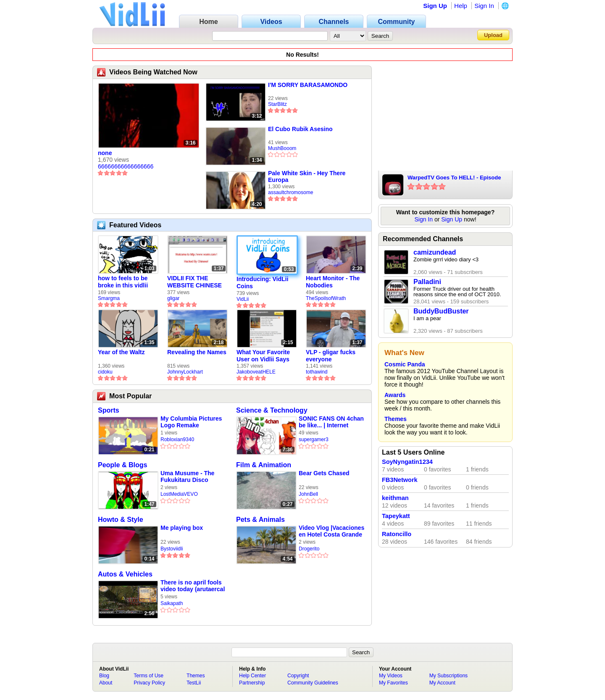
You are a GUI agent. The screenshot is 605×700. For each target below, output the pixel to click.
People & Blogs (122, 465)
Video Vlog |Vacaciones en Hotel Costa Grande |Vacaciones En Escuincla (331, 531)
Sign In (484, 6)
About (106, 683)
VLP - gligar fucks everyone (331, 356)
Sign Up (435, 6)
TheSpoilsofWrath (326, 298)
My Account (442, 683)
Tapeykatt (396, 516)
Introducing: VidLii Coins (262, 283)
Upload (493, 35)
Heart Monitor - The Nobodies (333, 282)
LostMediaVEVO (179, 494)
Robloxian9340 (177, 439)
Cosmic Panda (405, 364)
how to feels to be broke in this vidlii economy (123, 282)
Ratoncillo (397, 534)
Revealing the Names (197, 352)
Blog (104, 676)
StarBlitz (278, 104)
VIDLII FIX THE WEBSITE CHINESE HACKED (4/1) (195, 282)
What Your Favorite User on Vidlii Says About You (263, 356)
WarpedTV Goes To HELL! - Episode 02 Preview (454, 178)
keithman (395, 498)
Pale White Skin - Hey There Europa (307, 176)
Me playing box (182, 528)
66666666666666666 (126, 166)
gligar (173, 298)
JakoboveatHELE (256, 372)
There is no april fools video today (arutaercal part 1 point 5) (193, 586)
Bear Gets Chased (324, 473)
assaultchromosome (291, 192)
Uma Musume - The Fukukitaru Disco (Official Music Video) (190, 477)
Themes (396, 419)
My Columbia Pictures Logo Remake (191, 422)
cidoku (105, 372)
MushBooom (282, 148)
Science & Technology (272, 410)
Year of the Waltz (121, 352)
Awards (395, 395)
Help (461, 6)
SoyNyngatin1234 (407, 462)
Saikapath (172, 603)
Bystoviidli (172, 549)
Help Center (253, 676)
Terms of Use (149, 676)
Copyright (298, 676)
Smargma (109, 298)
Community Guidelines (313, 683)
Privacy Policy (149, 683)
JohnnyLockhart (185, 372)
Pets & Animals (260, 520)
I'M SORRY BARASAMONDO (308, 85)
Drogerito (309, 549)
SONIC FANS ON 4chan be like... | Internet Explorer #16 (331, 422)
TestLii (194, 683)
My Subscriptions (448, 676)
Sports (109, 410)
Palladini (427, 282)
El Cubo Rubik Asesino (300, 129)
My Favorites (393, 683)
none (105, 153)
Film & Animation (264, 465)
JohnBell (308, 494)
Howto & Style (121, 520)
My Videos (391, 676)
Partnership (252, 683)
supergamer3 (314, 439)
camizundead (435, 252)
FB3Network (400, 480)
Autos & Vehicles (125, 574)
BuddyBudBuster (441, 311)
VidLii (243, 299)
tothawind (317, 372)
